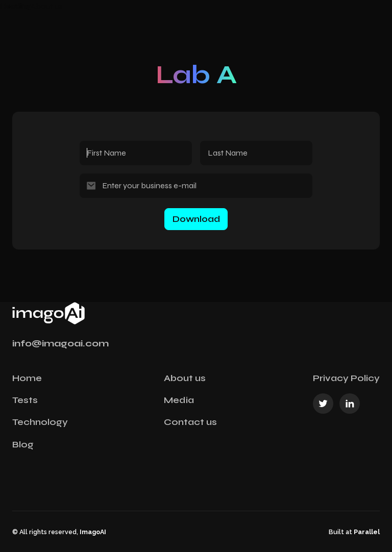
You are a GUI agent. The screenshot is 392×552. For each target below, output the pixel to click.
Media (179, 400)
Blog (23, 444)
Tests (25, 400)
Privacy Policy (346, 378)
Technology (40, 422)
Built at (354, 532)
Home (27, 378)
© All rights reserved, (59, 532)
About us (185, 378)
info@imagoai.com (60, 343)
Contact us (190, 422)
